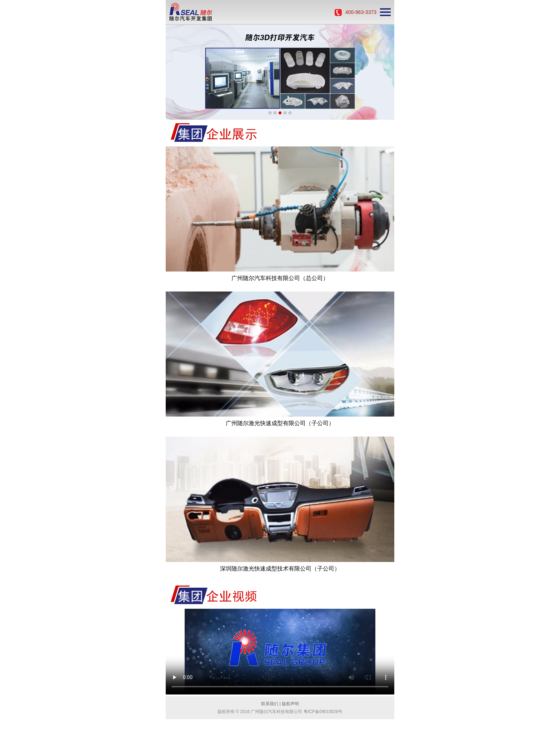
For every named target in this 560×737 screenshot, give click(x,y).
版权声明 (290, 704)
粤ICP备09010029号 (323, 712)
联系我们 (270, 704)
